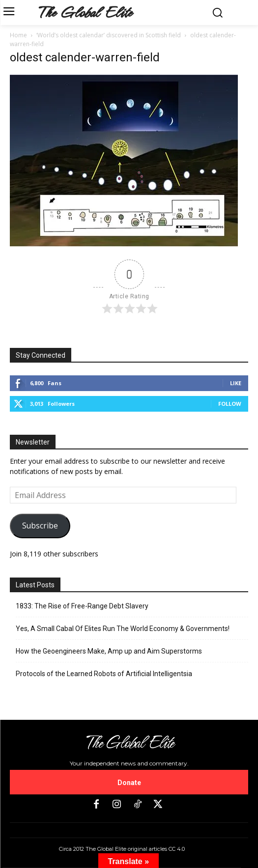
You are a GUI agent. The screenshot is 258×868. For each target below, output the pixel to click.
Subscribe (40, 526)
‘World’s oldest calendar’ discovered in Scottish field (109, 35)
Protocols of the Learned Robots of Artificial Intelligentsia (104, 674)
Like (236, 383)
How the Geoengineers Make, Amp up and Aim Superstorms (109, 651)
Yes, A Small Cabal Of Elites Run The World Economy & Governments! (123, 629)
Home (18, 35)
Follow (230, 404)
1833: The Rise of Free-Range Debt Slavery (82, 606)
